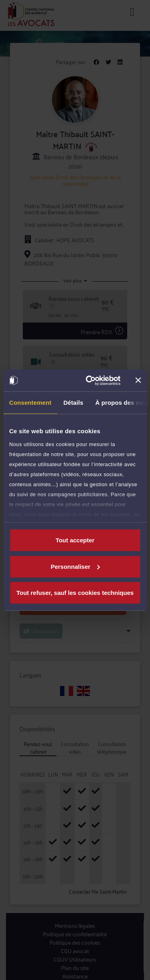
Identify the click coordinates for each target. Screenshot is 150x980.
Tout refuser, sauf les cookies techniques (75, 593)
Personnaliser (75, 566)
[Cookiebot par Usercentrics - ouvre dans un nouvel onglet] (89, 380)
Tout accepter (75, 540)
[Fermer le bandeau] (138, 380)
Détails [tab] (73, 403)
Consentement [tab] (30, 403)
